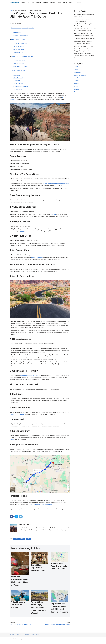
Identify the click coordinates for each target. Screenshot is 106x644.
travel (28, 541)
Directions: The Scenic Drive (21, 35)
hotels (13, 442)
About (12, 638)
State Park (54, 216)
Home (11, 11)
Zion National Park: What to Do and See (22, 57)
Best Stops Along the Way (18, 40)
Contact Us (36, 638)
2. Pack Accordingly (18, 78)
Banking (39, 2)
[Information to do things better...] (14, 2)
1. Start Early (16, 76)
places (16, 541)
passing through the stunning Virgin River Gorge (56, 185)
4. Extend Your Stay (18, 84)
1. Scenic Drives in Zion (19, 61)
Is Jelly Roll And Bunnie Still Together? (85, 39)
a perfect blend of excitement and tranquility (41, 507)
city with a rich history (37, 259)
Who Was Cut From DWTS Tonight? (84, 46)
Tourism (22, 541)
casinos (23, 232)
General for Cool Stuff (80, 76)
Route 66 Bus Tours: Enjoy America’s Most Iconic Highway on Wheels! (39, 610)
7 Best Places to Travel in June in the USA (18, 607)
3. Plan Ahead (17, 81)
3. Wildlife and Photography (20, 67)
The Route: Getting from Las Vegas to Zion (23, 28)
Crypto (59, 2)
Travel (71, 2)
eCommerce (31, 2)
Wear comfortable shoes (18, 417)
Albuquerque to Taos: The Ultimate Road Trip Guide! (59, 568)
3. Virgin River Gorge (19, 50)
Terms (27, 638)
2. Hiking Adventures (18, 64)
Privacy (20, 638)
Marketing (46, 2)
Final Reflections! (18, 90)
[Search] (84, 2)
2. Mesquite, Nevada (18, 47)
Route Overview (17, 33)
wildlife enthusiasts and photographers (30, 377)
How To (24, 2)
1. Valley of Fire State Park (20, 44)
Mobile (76, 87)
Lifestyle (65, 2)
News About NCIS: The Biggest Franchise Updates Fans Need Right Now (84, 56)
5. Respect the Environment (20, 87)
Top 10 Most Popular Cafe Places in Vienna (38, 570)
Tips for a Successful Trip (18, 71)
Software (53, 2)
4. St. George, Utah (18, 53)
